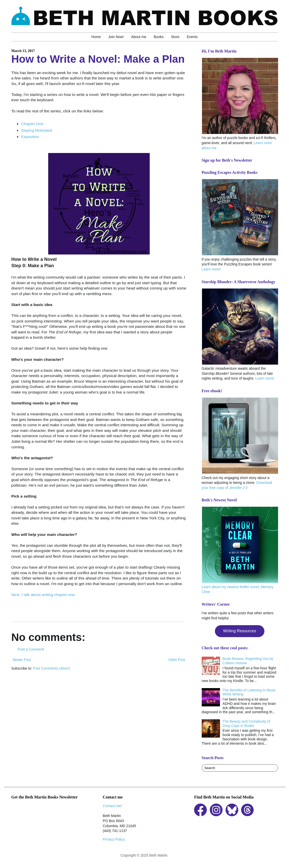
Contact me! (112, 806)
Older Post (177, 660)
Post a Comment (31, 649)
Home (96, 37)
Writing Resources (240, 631)
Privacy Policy (114, 839)
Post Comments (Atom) (51, 668)
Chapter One (32, 124)
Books (159, 37)
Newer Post (22, 660)
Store (175, 37)
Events (192, 37)
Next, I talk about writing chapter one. (44, 595)
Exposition (30, 137)
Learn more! (211, 269)
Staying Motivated (37, 130)
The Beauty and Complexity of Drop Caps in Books (246, 724)
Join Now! (116, 37)
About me (139, 37)
